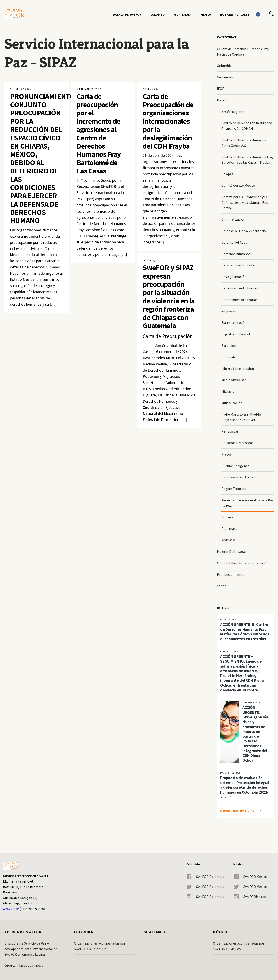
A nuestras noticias (237, 811)
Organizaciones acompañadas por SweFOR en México (239, 946)
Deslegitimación (234, 277)
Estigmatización (234, 322)
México (206, 14)
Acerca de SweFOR (127, 14)
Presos (226, 454)
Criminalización (233, 219)
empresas (229, 311)
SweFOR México (250, 877)
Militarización (232, 403)
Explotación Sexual (236, 334)
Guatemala (183, 14)
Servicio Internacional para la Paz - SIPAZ (247, 503)
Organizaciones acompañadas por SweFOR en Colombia (100, 946)
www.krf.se (11, 909)
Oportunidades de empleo (24, 965)
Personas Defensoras (237, 443)
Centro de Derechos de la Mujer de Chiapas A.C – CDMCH (247, 126)
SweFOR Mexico (250, 887)
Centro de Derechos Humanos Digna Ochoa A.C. (244, 143)
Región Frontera (234, 489)
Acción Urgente (233, 112)
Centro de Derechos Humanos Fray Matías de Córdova (243, 51)
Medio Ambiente (234, 380)
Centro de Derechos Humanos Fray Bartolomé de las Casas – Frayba (247, 160)
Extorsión (229, 345)
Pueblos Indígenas (235, 466)
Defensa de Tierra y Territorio (244, 231)
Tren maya (229, 528)
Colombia (158, 14)
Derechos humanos (236, 254)
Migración (229, 391)
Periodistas (230, 431)
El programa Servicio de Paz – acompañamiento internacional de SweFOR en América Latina (31, 949)
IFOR (221, 89)
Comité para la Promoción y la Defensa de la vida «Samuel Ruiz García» (245, 202)
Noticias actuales (235, 14)
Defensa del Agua (234, 242)
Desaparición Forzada (238, 265)
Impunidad (229, 357)
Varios (222, 586)
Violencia (228, 540)
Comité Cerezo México (238, 185)
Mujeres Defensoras (232, 551)
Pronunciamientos (231, 574)
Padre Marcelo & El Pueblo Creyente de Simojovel (241, 417)
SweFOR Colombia (205, 877)
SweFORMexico (250, 897)
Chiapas (227, 174)
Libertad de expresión (238, 369)
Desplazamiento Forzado (240, 288)
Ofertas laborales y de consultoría (243, 563)
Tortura (227, 517)
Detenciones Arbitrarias (239, 300)
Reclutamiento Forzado (239, 477)
